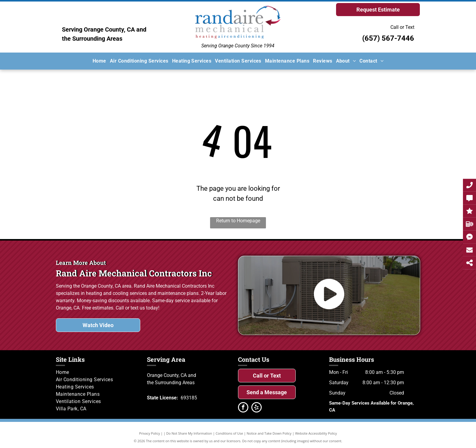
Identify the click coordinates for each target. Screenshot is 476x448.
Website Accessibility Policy (316, 433)
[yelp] (257, 408)
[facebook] (243, 408)
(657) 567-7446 (388, 38)
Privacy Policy (150, 433)
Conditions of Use (229, 433)
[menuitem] (99, 61)
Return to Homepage (238, 221)
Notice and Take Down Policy (269, 433)
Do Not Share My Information (189, 433)
